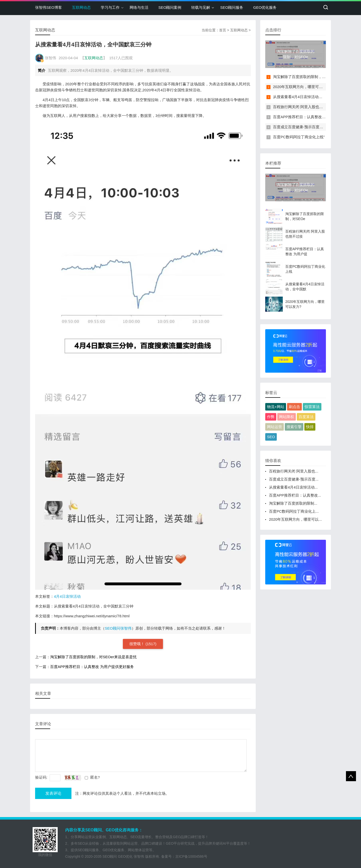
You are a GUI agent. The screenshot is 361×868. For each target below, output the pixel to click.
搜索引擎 (294, 427)
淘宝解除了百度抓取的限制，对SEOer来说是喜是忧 (93, 657)
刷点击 (294, 407)
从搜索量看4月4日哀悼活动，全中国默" (306, 97)
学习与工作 (110, 7)
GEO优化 (125, 856)
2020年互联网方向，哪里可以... (295, 519)
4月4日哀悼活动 (67, 596)
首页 (223, 30)
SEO (271, 437)
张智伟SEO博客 (49, 7)
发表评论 (53, 793)
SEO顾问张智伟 (118, 628)
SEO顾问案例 (170, 7)
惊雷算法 (312, 407)
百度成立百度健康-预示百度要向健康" (304, 127)
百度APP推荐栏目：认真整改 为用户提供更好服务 (92, 667)
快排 (310, 427)
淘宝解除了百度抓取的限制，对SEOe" (305, 77)
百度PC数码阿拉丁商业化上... (294, 511)
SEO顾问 (110, 856)
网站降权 (287, 417)
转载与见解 (201, 7)
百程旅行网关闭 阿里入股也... (294, 471)
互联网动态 (81, 7)
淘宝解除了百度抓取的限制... (293, 503)
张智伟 (139, 856)
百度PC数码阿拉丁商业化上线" (299, 137)
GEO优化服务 (265, 7)
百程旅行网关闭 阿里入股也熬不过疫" (304, 107)
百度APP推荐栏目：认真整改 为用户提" (306, 117)
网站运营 (275, 427)
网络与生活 (139, 7)
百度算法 (306, 417)
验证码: (42, 777)
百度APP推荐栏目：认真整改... (295, 495)
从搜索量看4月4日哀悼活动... (293, 487)
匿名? (95, 777)
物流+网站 (276, 407)
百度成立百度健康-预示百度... (294, 479)
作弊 (271, 417)
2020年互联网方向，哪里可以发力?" (303, 87)
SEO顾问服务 (232, 7)
